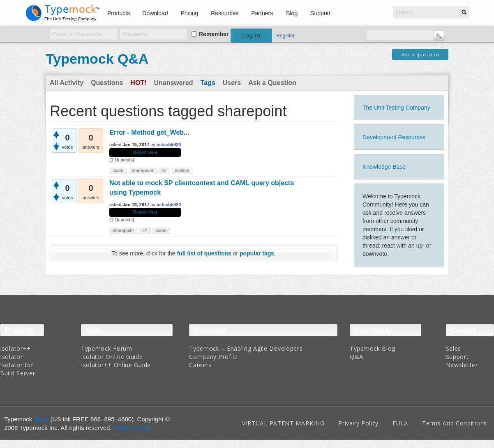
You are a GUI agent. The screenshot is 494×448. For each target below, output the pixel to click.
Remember (214, 34)
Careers (200, 365)
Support (320, 13)
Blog (292, 13)
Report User (145, 152)
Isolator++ (15, 348)
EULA (400, 423)
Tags (208, 83)
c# (164, 170)
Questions (107, 83)
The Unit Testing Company (396, 108)
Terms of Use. (132, 428)
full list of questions (204, 253)
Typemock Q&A (97, 59)
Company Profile (214, 357)
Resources (225, 13)
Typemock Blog (373, 348)
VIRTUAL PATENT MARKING (283, 423)
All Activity (67, 83)
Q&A (357, 357)
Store (42, 419)
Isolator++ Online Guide (116, 365)
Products (119, 13)
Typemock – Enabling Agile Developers (246, 348)
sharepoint (142, 170)
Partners (262, 13)
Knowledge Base (384, 167)
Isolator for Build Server (17, 369)
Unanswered (173, 83)
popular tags (257, 253)
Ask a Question (272, 83)
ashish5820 (169, 145)
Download (155, 13)
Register (285, 36)
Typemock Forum (107, 348)
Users (232, 83)
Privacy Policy (358, 423)
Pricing (190, 13)
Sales (454, 348)
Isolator (12, 357)
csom (118, 170)
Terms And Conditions (455, 423)
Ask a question (420, 54)
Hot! (138, 83)
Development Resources (394, 137)
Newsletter (462, 365)
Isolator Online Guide (112, 357)
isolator (182, 170)
